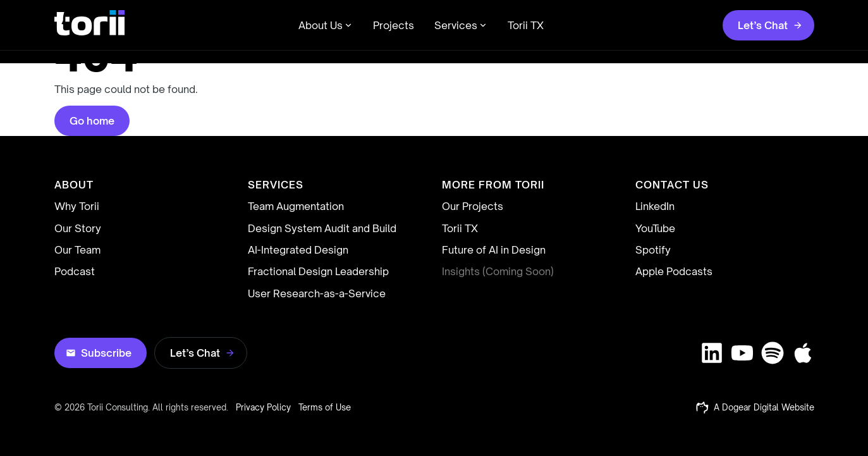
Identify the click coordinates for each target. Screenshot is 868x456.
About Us (326, 25)
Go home (92, 121)
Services (461, 25)
